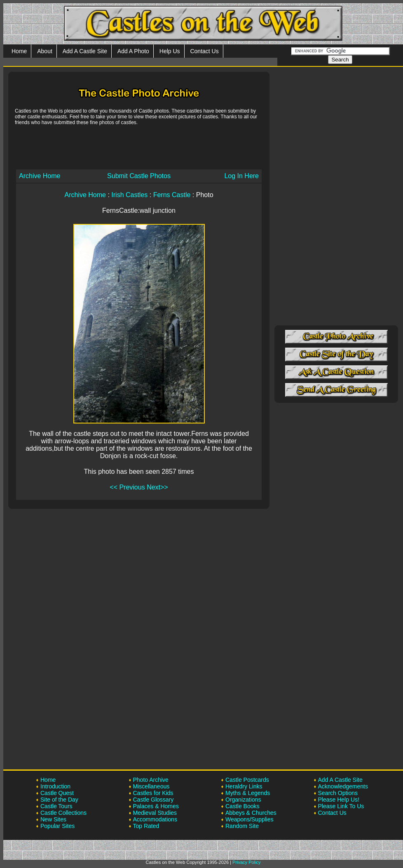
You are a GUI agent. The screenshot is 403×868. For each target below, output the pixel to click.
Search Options (338, 793)
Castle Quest (57, 793)
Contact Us (204, 51)
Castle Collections (63, 813)
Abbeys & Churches (251, 813)
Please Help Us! (339, 800)
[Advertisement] (139, 147)
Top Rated (146, 826)
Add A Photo (133, 51)
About (45, 51)
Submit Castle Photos (139, 176)
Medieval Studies (155, 813)
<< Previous (127, 487)
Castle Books (242, 806)
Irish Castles (129, 195)
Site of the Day (59, 800)
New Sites (53, 819)
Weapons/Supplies (249, 819)
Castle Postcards (247, 780)
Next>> (157, 487)
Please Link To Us (341, 806)
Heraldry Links (244, 786)
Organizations (243, 800)
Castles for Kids (153, 793)
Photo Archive (151, 780)
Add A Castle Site (85, 51)
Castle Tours (56, 806)
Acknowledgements (343, 786)
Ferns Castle (172, 195)
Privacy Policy (246, 862)
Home (19, 51)
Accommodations (155, 819)
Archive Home (40, 176)
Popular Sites (57, 826)
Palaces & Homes (156, 806)
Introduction (55, 786)
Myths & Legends (248, 793)
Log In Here (241, 176)
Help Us (170, 51)
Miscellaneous (151, 786)
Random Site (242, 826)
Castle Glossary (153, 800)
